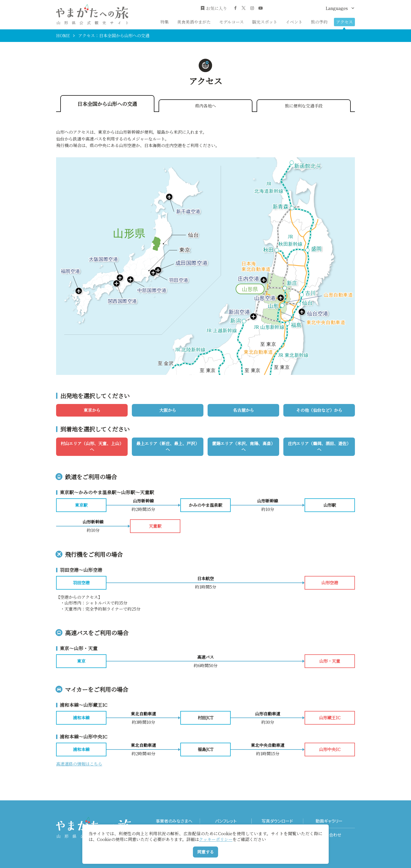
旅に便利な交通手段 (304, 106)
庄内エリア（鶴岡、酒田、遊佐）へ (319, 446)
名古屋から (244, 410)
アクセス (344, 22)
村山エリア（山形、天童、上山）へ (92, 446)
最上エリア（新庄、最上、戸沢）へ (168, 446)
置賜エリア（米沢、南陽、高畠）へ (244, 446)
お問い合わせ (329, 835)
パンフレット (226, 821)
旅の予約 (319, 22)
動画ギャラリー (329, 821)
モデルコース (231, 22)
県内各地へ (206, 106)
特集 (165, 22)
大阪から (168, 410)
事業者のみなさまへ (174, 821)
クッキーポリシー (216, 839)
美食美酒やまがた (194, 22)
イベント (294, 22)
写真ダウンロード (277, 821)
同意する (206, 852)
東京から (92, 410)
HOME (63, 36)
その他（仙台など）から (319, 410)
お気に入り (214, 8)
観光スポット (265, 22)
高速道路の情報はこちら (79, 764)
